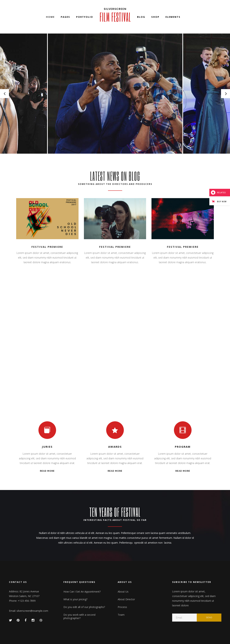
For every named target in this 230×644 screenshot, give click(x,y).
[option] (115, 94)
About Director (126, 599)
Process (122, 607)
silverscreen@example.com (32, 611)
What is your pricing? (75, 599)
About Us (123, 592)
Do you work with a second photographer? (79, 616)
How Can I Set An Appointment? (82, 592)
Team (121, 615)
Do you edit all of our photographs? (84, 607)
